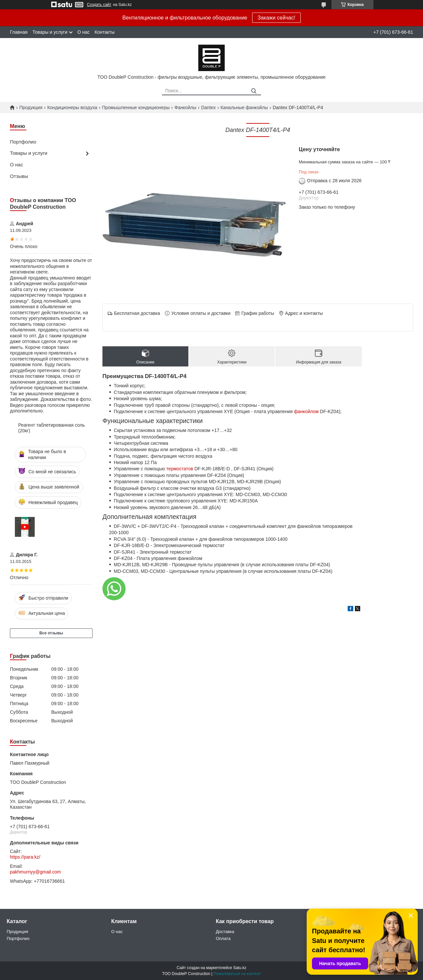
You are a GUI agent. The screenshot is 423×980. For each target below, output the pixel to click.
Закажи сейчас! (276, 18)
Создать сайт (99, 5)
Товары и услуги (50, 32)
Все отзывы (51, 633)
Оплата (223, 938)
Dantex (208, 107)
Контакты (104, 32)
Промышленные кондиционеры (136, 107)
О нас (83, 32)
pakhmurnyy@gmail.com (35, 872)
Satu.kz (240, 968)
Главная (19, 32)
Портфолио (23, 142)
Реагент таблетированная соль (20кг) (52, 428)
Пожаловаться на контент (237, 974)
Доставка (225, 932)
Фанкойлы (185, 107)
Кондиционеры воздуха (72, 107)
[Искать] (254, 91)
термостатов (180, 469)
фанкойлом (307, 411)
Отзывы (19, 176)
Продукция (31, 107)
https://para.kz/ (25, 857)
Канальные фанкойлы (244, 107)
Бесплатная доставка (137, 313)
